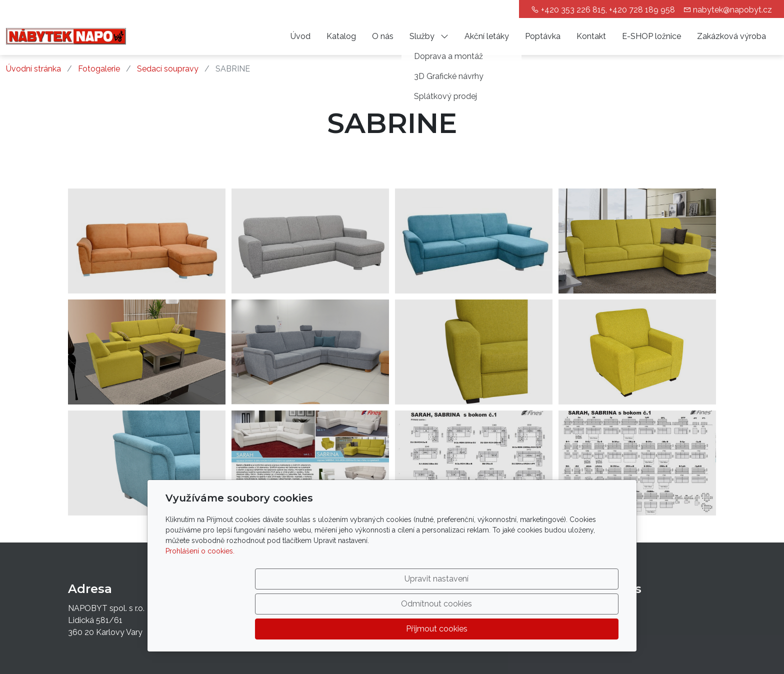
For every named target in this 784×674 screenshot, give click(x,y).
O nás (383, 36)
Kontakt (591, 36)
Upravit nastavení (370, 629)
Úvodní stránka (33, 69)
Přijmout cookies (571, 629)
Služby (429, 36)
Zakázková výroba (731, 36)
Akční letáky (487, 36)
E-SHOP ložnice (651, 36)
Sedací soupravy (168, 69)
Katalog (341, 36)
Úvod (300, 36)
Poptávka (543, 36)
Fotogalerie (99, 69)
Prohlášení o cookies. (200, 601)
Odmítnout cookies (470, 629)
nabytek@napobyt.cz (732, 10)
